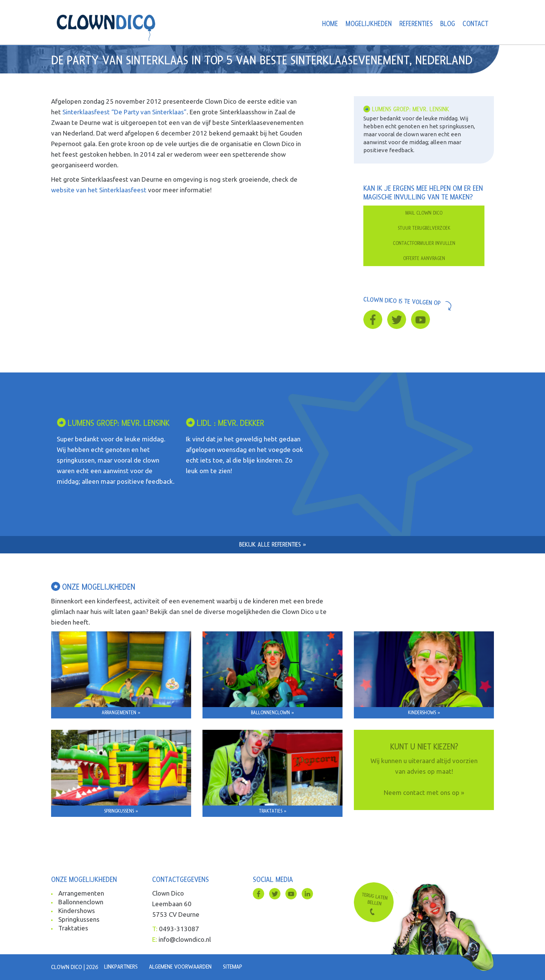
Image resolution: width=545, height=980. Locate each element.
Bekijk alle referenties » (273, 545)
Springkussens (79, 919)
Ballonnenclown (81, 902)
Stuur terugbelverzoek (424, 228)
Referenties (416, 24)
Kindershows (77, 911)
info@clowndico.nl (185, 939)
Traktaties (73, 928)
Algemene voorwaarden (180, 967)
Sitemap (233, 967)
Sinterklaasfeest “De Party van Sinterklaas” (125, 112)
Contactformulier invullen (424, 243)
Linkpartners (121, 967)
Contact (475, 24)
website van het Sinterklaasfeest (99, 190)
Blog (448, 24)
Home (330, 24)
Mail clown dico (424, 213)
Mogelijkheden (369, 24)
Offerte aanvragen (424, 259)
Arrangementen (81, 893)
